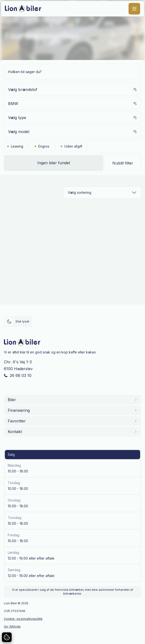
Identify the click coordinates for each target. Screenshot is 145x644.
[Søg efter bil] (72, 72)
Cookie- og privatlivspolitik (23, 619)
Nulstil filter (123, 163)
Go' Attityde (12, 626)
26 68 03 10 (21, 375)
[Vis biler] (54, 163)
